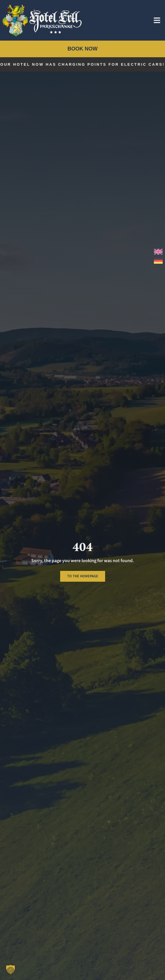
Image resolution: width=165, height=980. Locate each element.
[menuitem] (157, 252)
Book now (82, 49)
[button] (11, 969)
